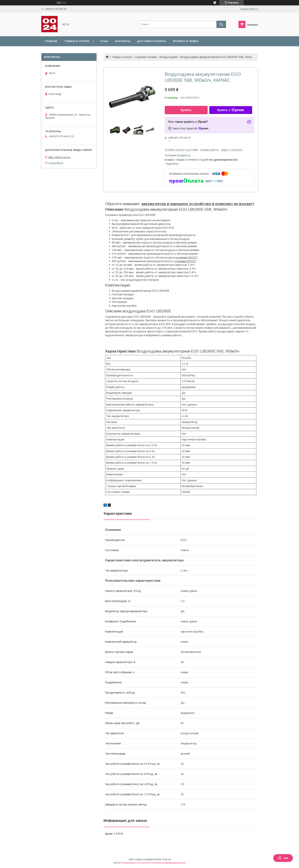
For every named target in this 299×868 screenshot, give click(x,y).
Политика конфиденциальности (168, 863)
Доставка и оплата (152, 41)
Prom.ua (166, 859)
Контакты (123, 41)
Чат (283, 858)
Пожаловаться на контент (135, 863)
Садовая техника (146, 57)
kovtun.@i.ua (56, 163)
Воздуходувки (169, 57)
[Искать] (221, 24)
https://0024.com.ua (59, 157)
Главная (51, 41)
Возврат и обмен (186, 41)
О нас (104, 41)
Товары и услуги (77, 41)
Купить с (231, 110)
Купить (186, 110)
